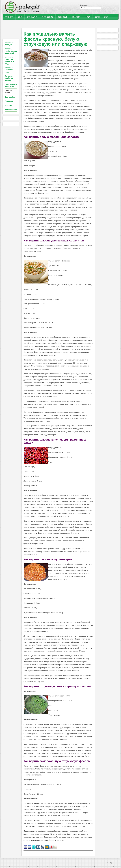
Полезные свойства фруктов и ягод (9, 60)
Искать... (84, 5)
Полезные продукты (9, 44)
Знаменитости (11, 109)
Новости (8, 105)
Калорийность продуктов (11, 85)
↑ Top (109, 863)
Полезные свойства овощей (9, 78)
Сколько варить (8, 92)
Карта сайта (10, 97)
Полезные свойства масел (9, 70)
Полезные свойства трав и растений (11, 51)
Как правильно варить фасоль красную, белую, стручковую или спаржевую (55, 39)
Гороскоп (9, 101)
